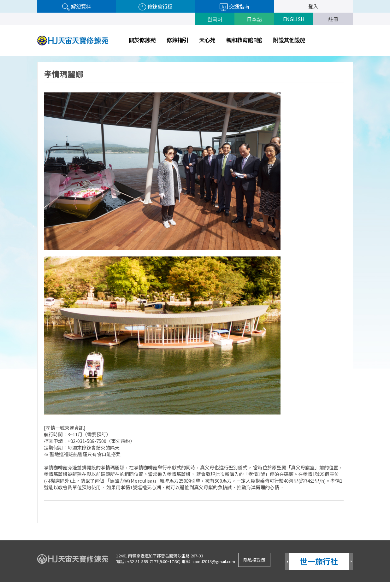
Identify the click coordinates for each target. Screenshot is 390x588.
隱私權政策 (254, 560)
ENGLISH (294, 19)
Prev (287, 562)
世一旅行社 (319, 561)
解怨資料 (77, 7)
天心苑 (207, 40)
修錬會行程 (156, 7)
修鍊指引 (177, 40)
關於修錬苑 (142, 40)
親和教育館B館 (244, 40)
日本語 (254, 19)
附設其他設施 (289, 40)
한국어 (215, 19)
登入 (313, 6)
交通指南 (234, 7)
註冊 (333, 19)
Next (351, 562)
